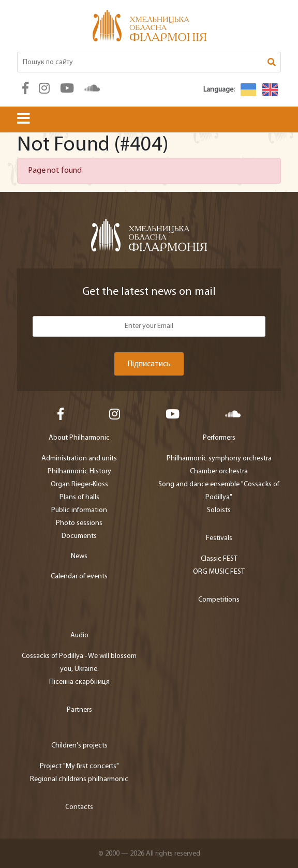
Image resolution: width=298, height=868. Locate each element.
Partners (79, 710)
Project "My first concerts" (79, 766)
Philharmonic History (79, 472)
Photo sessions (79, 523)
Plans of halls (79, 497)
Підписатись (149, 364)
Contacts (79, 807)
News (79, 556)
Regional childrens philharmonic (79, 779)
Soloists (219, 510)
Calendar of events (79, 577)
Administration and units (79, 459)
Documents (79, 536)
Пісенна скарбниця (79, 682)
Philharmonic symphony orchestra (219, 459)
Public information (79, 510)
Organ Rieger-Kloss (79, 484)
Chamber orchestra (219, 472)
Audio (79, 635)
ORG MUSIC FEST (219, 572)
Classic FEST (219, 559)
